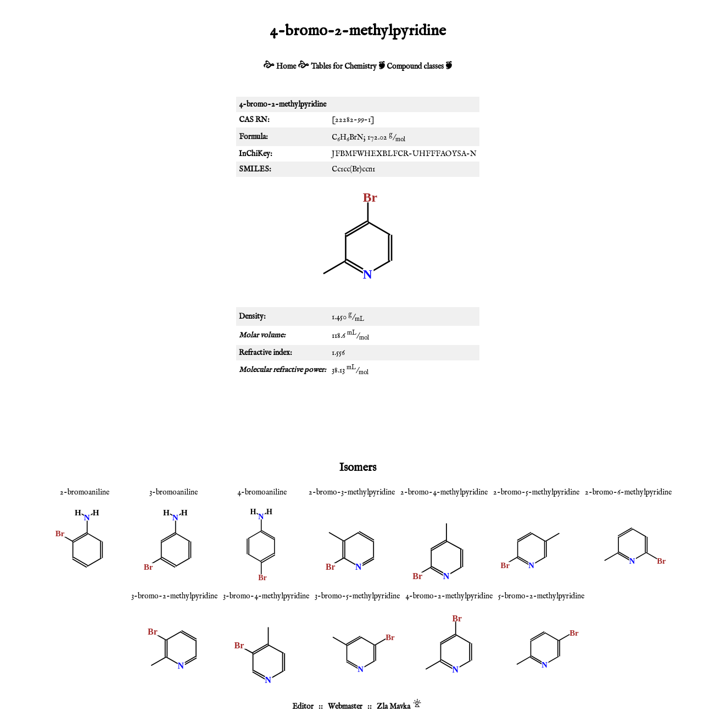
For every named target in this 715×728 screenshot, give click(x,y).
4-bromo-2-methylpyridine (449, 596)
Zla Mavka (393, 707)
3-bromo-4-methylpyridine (266, 596)
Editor (303, 707)
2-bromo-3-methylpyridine (352, 492)
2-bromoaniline (85, 492)
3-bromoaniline (174, 492)
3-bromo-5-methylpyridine (357, 596)
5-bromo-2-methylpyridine (541, 596)
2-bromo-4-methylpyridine (444, 492)
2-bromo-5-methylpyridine (536, 492)
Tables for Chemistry (344, 66)
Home (286, 66)
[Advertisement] (357, 418)
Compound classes (415, 66)
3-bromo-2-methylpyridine (174, 596)
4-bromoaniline (262, 492)
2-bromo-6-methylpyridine (628, 492)
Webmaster (345, 707)
